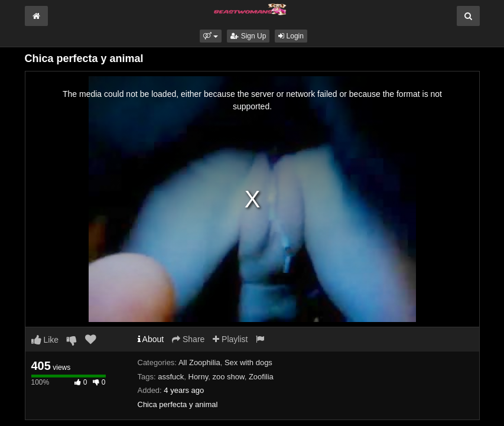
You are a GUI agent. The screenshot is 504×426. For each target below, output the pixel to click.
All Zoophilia (199, 362)
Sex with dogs (248, 362)
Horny (199, 377)
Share (188, 339)
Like (45, 340)
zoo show (228, 377)
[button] (211, 36)
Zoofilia (261, 377)
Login (291, 36)
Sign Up (248, 36)
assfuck (171, 377)
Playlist (230, 339)
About (151, 339)
